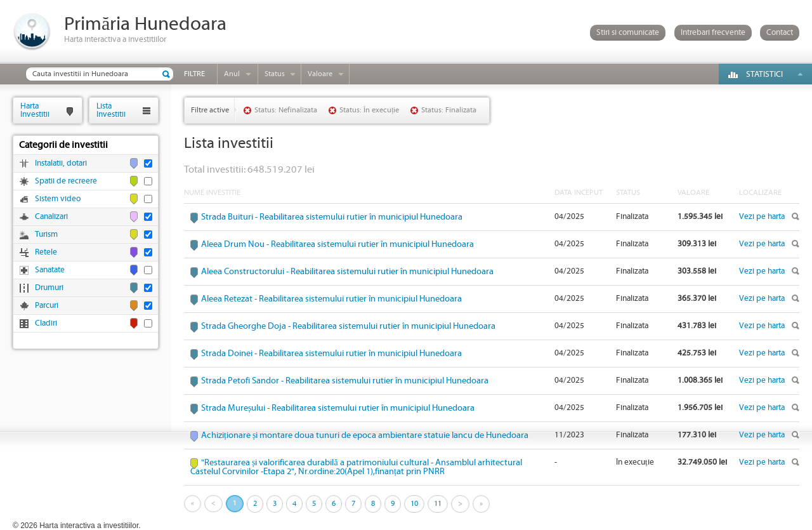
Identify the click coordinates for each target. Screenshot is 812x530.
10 (414, 504)
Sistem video (58, 199)
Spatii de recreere (66, 181)
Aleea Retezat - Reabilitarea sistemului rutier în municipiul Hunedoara (331, 299)
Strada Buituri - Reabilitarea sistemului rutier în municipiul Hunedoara (332, 217)
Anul (232, 74)
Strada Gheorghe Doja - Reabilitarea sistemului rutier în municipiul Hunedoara (348, 326)
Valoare (320, 74)
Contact (780, 33)
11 (438, 504)
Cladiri (46, 323)
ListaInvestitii (111, 110)
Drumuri (49, 288)
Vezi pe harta (762, 217)
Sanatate (50, 270)
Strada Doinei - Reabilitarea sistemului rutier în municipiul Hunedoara (331, 354)
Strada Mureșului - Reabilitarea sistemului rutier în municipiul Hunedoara (338, 408)
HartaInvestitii (35, 110)
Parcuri (47, 306)
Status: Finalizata (449, 110)
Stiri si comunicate (628, 33)
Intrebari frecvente (713, 33)
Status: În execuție (369, 110)
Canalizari (51, 217)
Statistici (764, 75)
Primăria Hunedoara (145, 24)
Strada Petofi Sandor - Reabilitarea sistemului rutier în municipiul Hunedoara (345, 381)
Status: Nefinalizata (286, 110)
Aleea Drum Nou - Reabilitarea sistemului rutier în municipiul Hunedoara (337, 244)
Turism (46, 235)
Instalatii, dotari (61, 163)
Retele (46, 252)
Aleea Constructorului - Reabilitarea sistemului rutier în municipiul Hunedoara (347, 272)
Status (275, 74)
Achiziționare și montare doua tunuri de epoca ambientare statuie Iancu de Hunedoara (365, 435)
